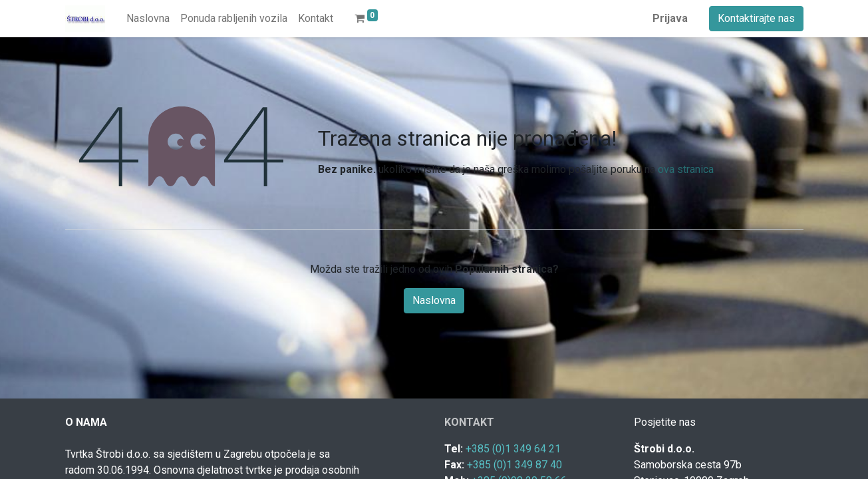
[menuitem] (148, 19)
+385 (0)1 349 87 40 (514, 465)
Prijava (670, 18)
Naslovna (434, 300)
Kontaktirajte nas (756, 18)
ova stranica (686, 169)
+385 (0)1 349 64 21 (513, 449)
